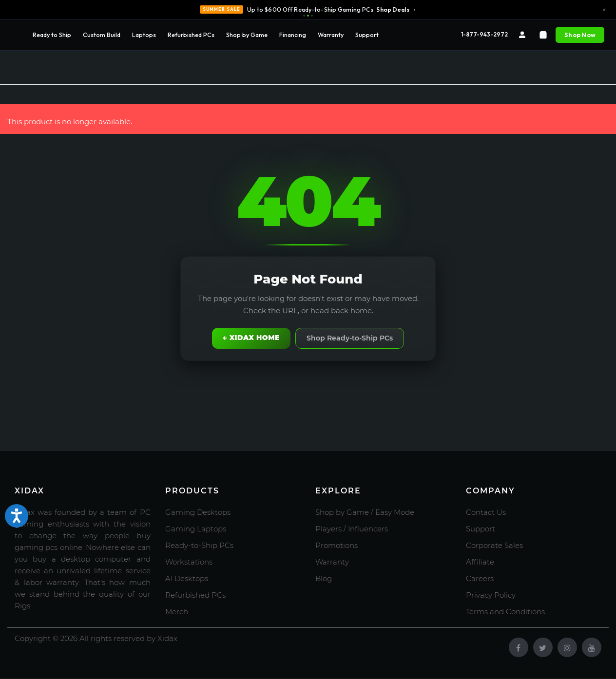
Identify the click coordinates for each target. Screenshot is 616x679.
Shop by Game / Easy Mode (365, 512)
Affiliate (480, 562)
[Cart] (543, 35)
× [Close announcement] (604, 10)
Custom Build (102, 35)
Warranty (331, 35)
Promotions (337, 545)
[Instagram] (567, 647)
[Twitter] (543, 647)
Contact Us (486, 512)
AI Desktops (187, 578)
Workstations (189, 562)
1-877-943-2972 (484, 34)
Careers (480, 578)
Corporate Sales (494, 545)
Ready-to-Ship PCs (199, 545)
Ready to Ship (52, 35)
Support (367, 35)
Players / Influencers (352, 529)
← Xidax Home (251, 338)
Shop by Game (247, 35)
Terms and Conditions (505, 612)
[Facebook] (519, 647)
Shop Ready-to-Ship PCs (350, 338)
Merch (177, 612)
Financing (293, 35)
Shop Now (580, 35)
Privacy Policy (491, 595)
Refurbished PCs (191, 35)
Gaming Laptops (196, 529)
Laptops (144, 35)
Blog (324, 578)
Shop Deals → (396, 9)
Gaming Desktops (198, 512)
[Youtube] (592, 647)
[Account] (522, 35)
